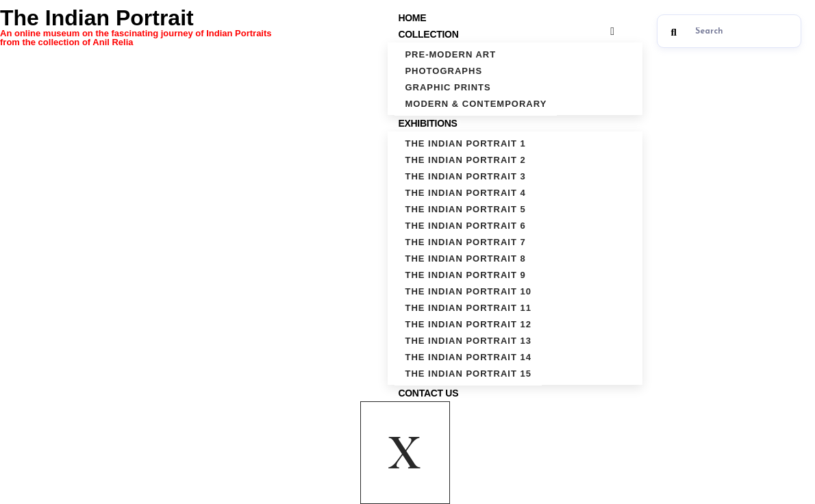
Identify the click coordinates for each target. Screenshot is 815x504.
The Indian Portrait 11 (468, 308)
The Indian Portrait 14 (468, 357)
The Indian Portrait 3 (465, 176)
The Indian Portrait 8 (465, 259)
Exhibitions (429, 123)
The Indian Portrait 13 (468, 341)
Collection (430, 34)
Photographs (443, 71)
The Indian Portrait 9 (465, 275)
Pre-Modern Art (450, 54)
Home (412, 18)
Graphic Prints (448, 87)
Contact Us (428, 393)
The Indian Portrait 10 (468, 291)
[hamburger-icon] (613, 32)
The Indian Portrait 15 (468, 374)
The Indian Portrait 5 (465, 209)
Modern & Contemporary (476, 104)
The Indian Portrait (180, 26)
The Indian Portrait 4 (465, 193)
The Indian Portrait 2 (465, 160)
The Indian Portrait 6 (465, 226)
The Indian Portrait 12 (468, 324)
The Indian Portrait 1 (465, 143)
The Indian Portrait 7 (465, 242)
